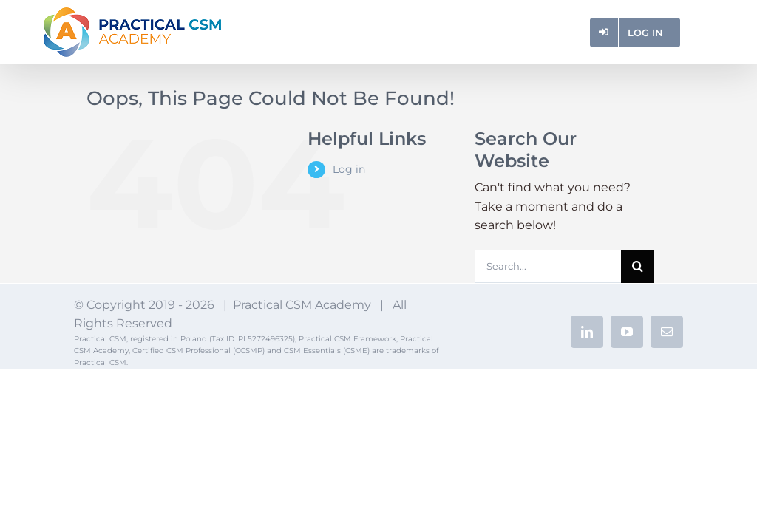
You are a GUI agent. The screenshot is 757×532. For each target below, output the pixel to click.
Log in (349, 169)
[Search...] (548, 266)
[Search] (638, 266)
